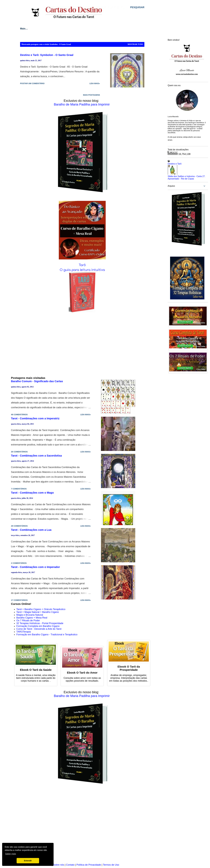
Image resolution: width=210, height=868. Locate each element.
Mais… (132, 29)
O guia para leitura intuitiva (82, 270)
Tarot (37, 29)
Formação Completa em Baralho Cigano (38, 626)
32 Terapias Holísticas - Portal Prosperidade (40, 623)
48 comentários (19, 415)
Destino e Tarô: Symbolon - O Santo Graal (47, 55)
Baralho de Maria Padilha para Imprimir (82, 104)
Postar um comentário (32, 83)
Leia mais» (95, 83)
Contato (70, 865)
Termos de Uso (111, 865)
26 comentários (19, 452)
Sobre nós (59, 865)
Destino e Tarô (175, 164)
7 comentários (19, 489)
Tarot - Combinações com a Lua (31, 530)
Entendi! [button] (28, 861)
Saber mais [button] (11, 854)
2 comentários (19, 563)
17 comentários (19, 600)
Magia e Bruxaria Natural (30, 615)
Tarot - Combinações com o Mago (32, 493)
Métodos (53, 29)
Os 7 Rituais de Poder (28, 620)
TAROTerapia (24, 632)
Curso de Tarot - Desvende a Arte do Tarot (39, 629)
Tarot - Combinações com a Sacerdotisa (36, 456)
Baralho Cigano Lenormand (104, 29)
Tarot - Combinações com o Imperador (35, 567)
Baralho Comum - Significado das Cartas (37, 381)
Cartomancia (73, 29)
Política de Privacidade (89, 865)
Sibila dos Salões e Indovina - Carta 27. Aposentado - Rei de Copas (186, 178)
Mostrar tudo (135, 44)
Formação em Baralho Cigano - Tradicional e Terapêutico (47, 635)
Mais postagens (91, 95)
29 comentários (19, 526)
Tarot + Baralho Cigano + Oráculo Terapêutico (41, 609)
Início (23, 29)
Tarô (82, 265)
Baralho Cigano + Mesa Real (32, 618)
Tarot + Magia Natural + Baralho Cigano (38, 612)
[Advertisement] (82, 825)
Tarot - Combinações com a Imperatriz (35, 418)
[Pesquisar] (137, 7)
